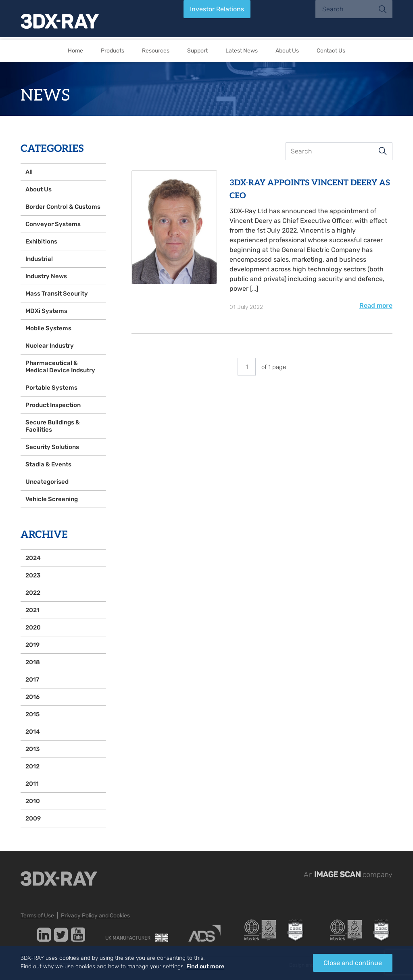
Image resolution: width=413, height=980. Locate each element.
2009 (33, 818)
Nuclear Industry (50, 346)
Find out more (205, 966)
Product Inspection (53, 405)
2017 (32, 680)
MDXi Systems (46, 311)
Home (75, 51)
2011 (32, 784)
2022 (33, 593)
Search (383, 151)
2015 (32, 714)
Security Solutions (52, 447)
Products (113, 51)
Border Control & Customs (63, 207)
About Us (287, 51)
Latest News (242, 51)
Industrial (39, 259)
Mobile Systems (48, 328)
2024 (33, 558)
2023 (33, 575)
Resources (156, 51)
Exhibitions (41, 241)
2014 (33, 732)
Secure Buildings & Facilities (53, 426)
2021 (32, 610)
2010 (33, 801)
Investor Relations (217, 9)
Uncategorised (47, 482)
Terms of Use (37, 916)
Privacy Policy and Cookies (95, 916)
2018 (33, 662)
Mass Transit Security (57, 294)
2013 (32, 749)
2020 (33, 627)
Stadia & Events (48, 464)
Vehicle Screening (52, 499)
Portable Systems (51, 388)
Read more (376, 305)
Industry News (46, 276)
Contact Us (331, 51)
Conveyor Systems (53, 224)
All (29, 172)
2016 (32, 697)
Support (197, 51)
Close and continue (353, 963)
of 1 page (262, 367)
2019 (32, 645)
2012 (32, 766)
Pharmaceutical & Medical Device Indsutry (60, 367)
